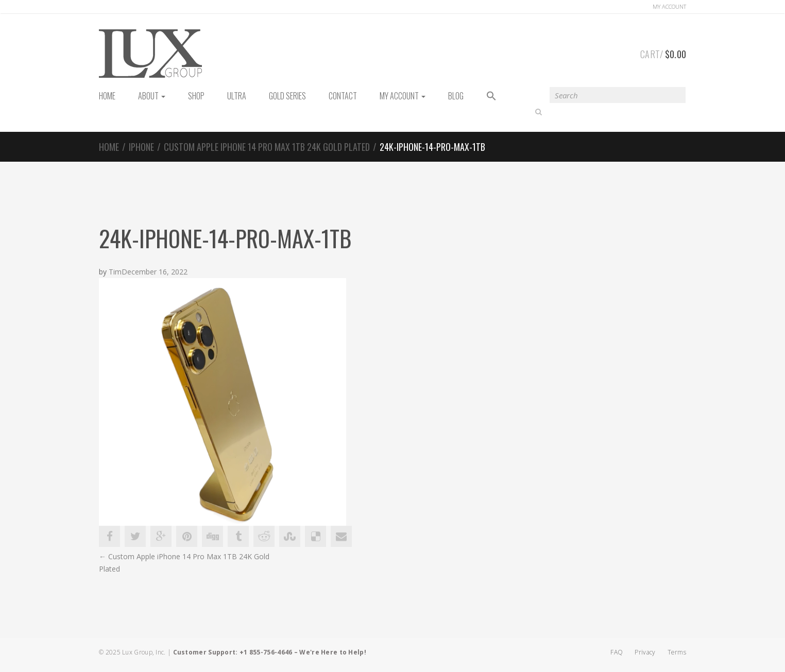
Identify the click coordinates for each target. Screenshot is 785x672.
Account (669, 6)
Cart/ (663, 53)
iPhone (141, 147)
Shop (196, 96)
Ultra (237, 96)
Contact (343, 96)
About (152, 96)
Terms (677, 652)
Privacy (645, 652)
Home (109, 147)
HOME (107, 96)
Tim (115, 272)
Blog (456, 96)
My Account (403, 96)
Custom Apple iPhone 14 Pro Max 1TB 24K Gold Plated (267, 147)
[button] (491, 97)
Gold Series (287, 96)
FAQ (617, 652)
